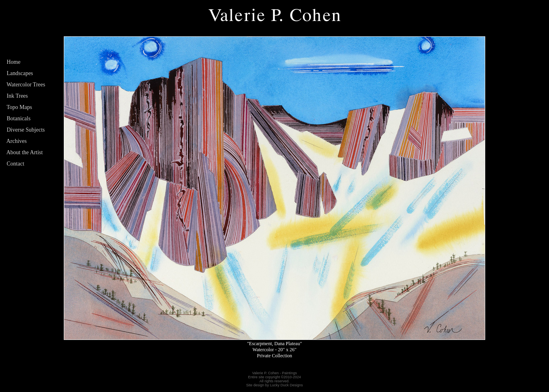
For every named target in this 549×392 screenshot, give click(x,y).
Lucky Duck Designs (287, 385)
